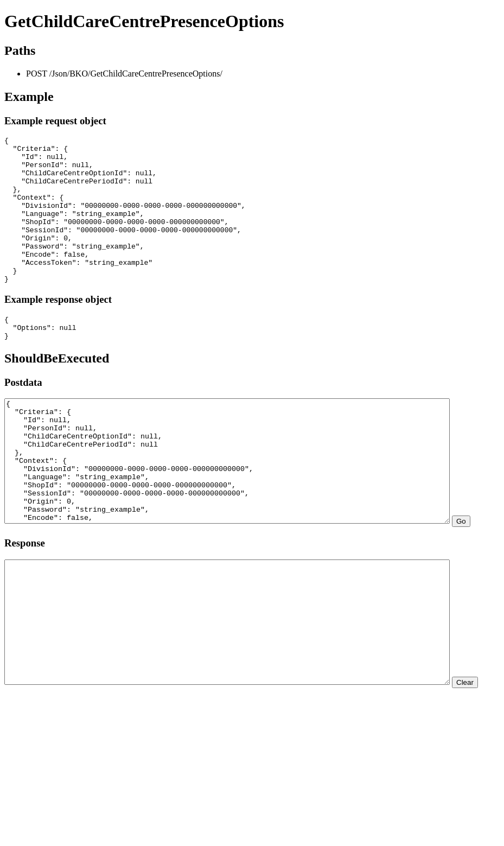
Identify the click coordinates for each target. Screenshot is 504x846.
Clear (17, 786)
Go (14, 590)
